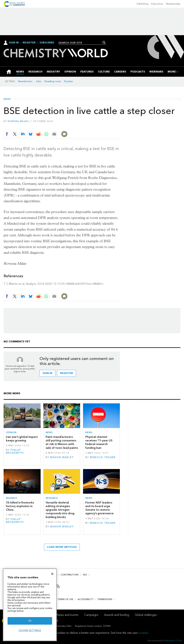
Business (12, 498)
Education (157, 4)
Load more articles (62, 547)
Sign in (47, 373)
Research (52, 498)
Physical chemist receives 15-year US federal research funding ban (99, 442)
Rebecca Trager (103, 457)
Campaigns (91, 615)
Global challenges (146, 615)
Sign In (14, 43)
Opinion (11, 432)
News (7, 99)
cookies (143, 633)
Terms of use (65, 599)
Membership (173, 4)
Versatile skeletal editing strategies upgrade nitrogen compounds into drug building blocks (60, 510)
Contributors (70, 575)
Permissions (105, 599)
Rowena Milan (18, 121)
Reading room (53, 81)
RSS (85, 575)
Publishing (143, 4)
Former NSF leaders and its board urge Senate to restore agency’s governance (99, 508)
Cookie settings (30, 630)
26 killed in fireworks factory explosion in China (20, 506)
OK (30, 621)
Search (104, 43)
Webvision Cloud (173, 641)
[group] (172, 72)
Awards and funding (117, 615)
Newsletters (25, 81)
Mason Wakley (62, 457)
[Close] (52, 574)
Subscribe (47, 43)
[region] (30, 605)
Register (29, 43)
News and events (68, 615)
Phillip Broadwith (15, 451)
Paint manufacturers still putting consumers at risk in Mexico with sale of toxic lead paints (62, 442)
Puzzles (69, 81)
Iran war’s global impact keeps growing (22, 439)
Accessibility (86, 599)
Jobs (38, 81)
